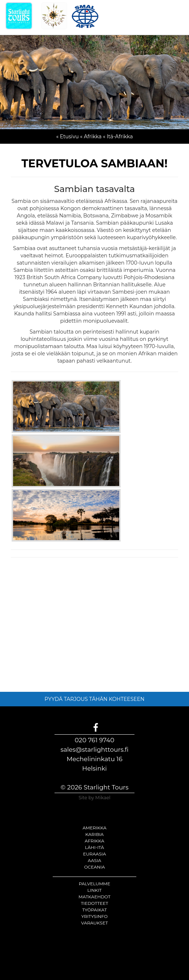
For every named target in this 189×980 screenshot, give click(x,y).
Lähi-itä (94, 847)
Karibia (94, 834)
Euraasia (94, 854)
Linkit (94, 890)
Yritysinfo (94, 916)
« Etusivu (67, 136)
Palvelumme (95, 884)
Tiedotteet (94, 903)
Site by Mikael (94, 798)
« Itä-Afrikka (118, 136)
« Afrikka (91, 136)
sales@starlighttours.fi (94, 750)
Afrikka (94, 841)
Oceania (94, 867)
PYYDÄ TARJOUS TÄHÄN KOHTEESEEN (95, 699)
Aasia (95, 860)
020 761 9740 (95, 740)
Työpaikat (94, 910)
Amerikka (94, 828)
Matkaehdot (94, 897)
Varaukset (94, 923)
